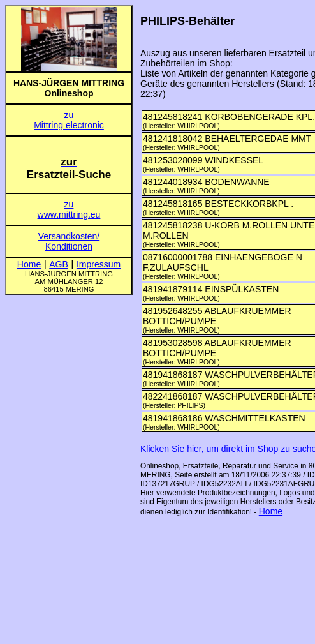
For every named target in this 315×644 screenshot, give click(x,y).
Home (271, 511)
